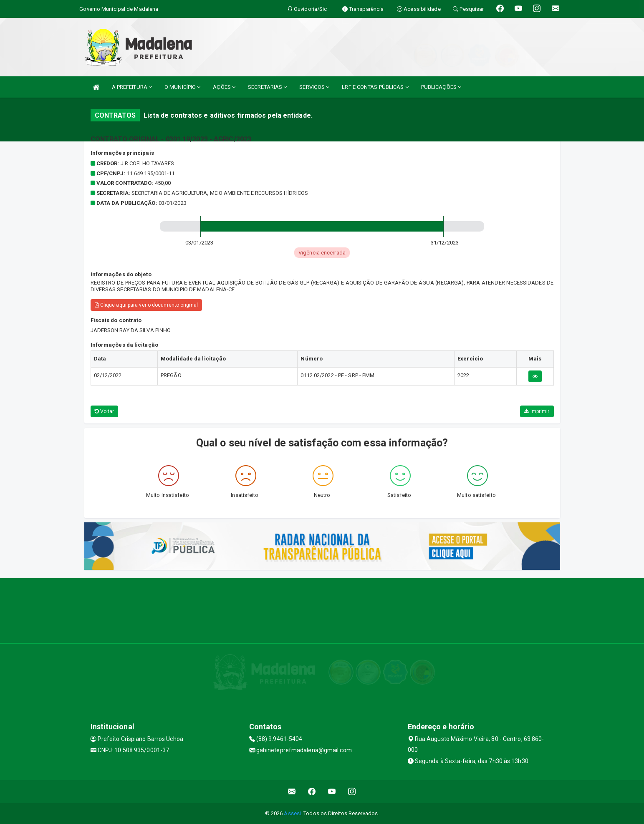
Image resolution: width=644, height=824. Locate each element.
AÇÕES (224, 87)
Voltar (105, 411)
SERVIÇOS (314, 87)
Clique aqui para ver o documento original (146, 305)
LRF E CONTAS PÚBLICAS (375, 87)
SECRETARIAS (267, 87)
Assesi (292, 813)
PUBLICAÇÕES (441, 87)
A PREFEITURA (132, 87)
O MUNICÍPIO (182, 87)
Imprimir (537, 411)
